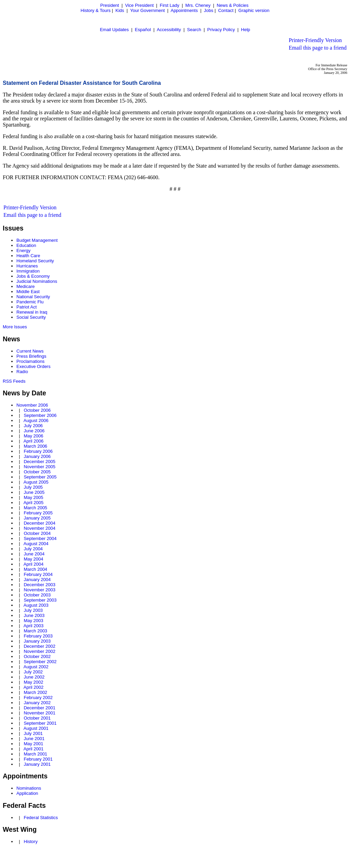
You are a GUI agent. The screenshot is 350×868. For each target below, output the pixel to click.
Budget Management (37, 240)
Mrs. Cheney (198, 5)
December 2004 (39, 523)
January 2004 (37, 580)
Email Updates (114, 30)
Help (246, 30)
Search (194, 30)
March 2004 (35, 569)
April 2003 (34, 626)
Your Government (147, 10)
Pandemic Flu (30, 302)
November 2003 (39, 590)
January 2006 (37, 456)
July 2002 (33, 672)
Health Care (28, 256)
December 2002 (39, 646)
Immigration (28, 271)
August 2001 (36, 728)
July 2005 (33, 487)
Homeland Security (35, 261)
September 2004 (40, 538)
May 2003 (33, 621)
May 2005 (33, 497)
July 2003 (33, 610)
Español (143, 30)
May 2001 (33, 744)
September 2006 (40, 415)
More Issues (15, 327)
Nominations (29, 788)
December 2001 (39, 708)
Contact (226, 10)
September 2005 (40, 477)
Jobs (209, 10)
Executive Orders (33, 366)
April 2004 (34, 564)
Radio (22, 372)
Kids (120, 10)
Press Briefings (31, 356)
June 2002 (34, 677)
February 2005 (38, 513)
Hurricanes (27, 266)
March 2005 (35, 508)
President (110, 5)
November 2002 (39, 651)
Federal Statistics (41, 818)
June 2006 (34, 431)
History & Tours (96, 10)
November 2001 (39, 713)
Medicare (25, 286)
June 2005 (34, 492)
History (30, 841)
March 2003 (35, 631)
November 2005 (39, 467)
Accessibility (169, 30)
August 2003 (36, 605)
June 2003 (34, 615)
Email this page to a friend (318, 48)
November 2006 (32, 405)
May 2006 (33, 436)
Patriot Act (26, 307)
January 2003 (37, 641)
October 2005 (37, 472)
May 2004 (33, 559)
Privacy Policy (221, 30)
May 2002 (33, 682)
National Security (33, 297)
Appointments (184, 10)
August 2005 (36, 482)
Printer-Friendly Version (315, 40)
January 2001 (37, 764)
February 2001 (38, 759)
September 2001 (40, 723)
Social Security (31, 317)
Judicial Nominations (37, 281)
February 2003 (38, 636)
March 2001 (35, 754)
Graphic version (254, 10)
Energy (23, 251)
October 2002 (37, 656)
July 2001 (33, 733)
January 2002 (37, 703)
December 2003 (39, 585)
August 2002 (36, 667)
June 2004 (34, 554)
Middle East (28, 292)
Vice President (139, 5)
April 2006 (34, 441)
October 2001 (37, 718)
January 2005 (37, 518)
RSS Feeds (14, 381)
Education (26, 245)
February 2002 (38, 698)
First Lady (169, 5)
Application (27, 793)
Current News (30, 351)
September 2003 (40, 600)
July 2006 (33, 426)
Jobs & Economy (33, 276)
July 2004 (33, 549)
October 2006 (37, 410)
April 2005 (34, 503)
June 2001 (34, 739)
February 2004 (38, 574)
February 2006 (38, 451)
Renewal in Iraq (32, 312)
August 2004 (36, 544)
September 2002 (40, 662)
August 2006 (36, 420)
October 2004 (37, 533)
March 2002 (35, 692)
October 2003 (37, 595)
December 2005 (39, 462)
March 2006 (35, 446)
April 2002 (34, 687)
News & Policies (233, 5)
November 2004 (39, 528)
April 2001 (34, 749)
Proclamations (30, 361)
